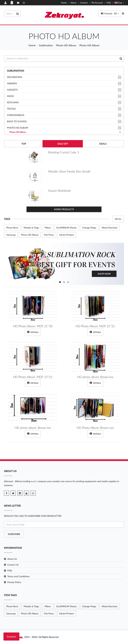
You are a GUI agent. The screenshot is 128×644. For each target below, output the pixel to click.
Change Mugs (89, 228)
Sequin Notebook (59, 191)
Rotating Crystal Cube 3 (64, 152)
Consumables (16, 115)
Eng (119, 3)
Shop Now (104, 274)
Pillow (48, 228)
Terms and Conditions (18, 576)
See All (118, 219)
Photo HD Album (66, 45)
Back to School (17, 121)
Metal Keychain (110, 228)
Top (24, 144)
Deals (103, 144)
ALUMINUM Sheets (66, 228)
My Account (97, 3)
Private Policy (14, 582)
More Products (64, 209)
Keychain (13, 102)
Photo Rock (12, 228)
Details (33, 332)
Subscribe (14, 534)
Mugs (10, 96)
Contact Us (13, 565)
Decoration (14, 77)
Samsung (11, 235)
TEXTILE (11, 109)
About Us (12, 559)
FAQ (109, 3)
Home (64, 3)
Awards (12, 83)
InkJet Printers (67, 235)
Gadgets (12, 90)
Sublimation (46, 45)
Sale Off (63, 144)
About (74, 3)
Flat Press (49, 235)
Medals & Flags (31, 228)
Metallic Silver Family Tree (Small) (69, 171)
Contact (84, 3)
